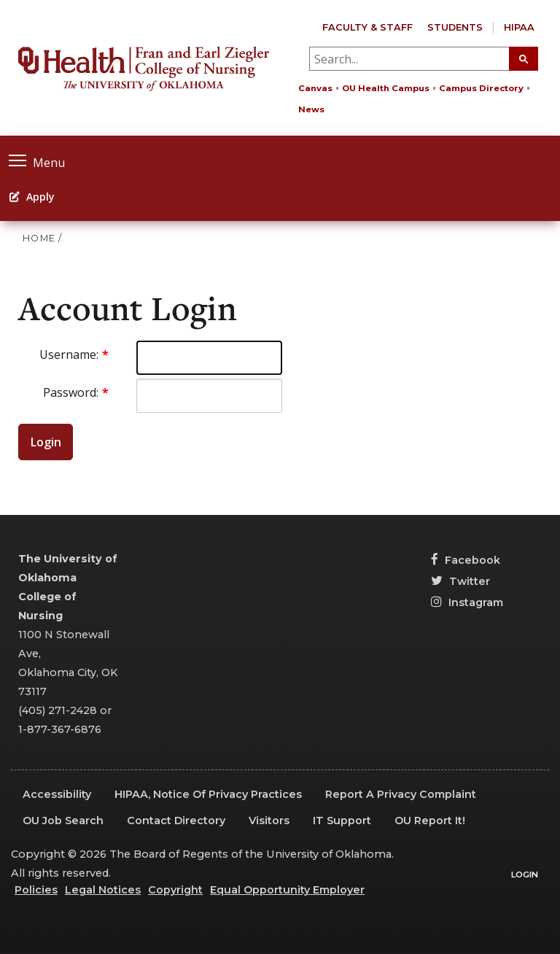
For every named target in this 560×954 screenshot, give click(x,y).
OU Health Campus (386, 88)
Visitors (269, 821)
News (311, 109)
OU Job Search (63, 821)
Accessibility (57, 794)
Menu (37, 161)
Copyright (175, 890)
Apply (32, 197)
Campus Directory (481, 88)
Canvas (315, 88)
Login (46, 442)
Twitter (460, 581)
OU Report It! (430, 821)
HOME (39, 238)
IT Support (342, 821)
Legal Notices (103, 890)
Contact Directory (176, 821)
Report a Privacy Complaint (401, 794)
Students (455, 27)
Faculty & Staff (367, 27)
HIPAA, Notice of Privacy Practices (208, 794)
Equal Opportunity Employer (287, 890)
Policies (36, 890)
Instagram (467, 602)
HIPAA (519, 27)
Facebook (466, 560)
